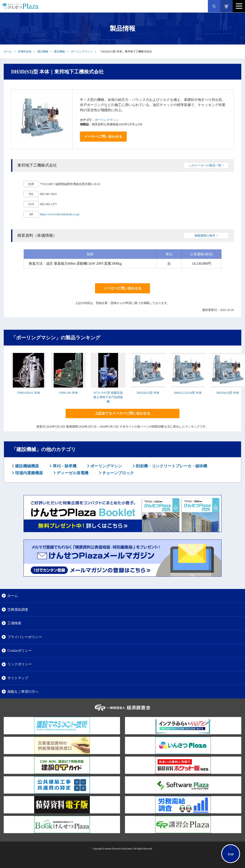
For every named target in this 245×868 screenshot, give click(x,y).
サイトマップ (18, 678)
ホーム (8, 51)
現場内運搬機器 (28, 473)
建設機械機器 (26, 466)
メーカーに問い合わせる (103, 137)
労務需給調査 (18, 609)
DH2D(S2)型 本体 (148, 393)
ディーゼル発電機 (72, 473)
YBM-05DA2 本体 (28, 393)
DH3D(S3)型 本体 (228, 393)
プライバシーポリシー (25, 637)
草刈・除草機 (64, 466)
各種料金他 (25, 51)
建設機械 (43, 51)
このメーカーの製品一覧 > (206, 165)
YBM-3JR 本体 (68, 393)
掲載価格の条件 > (206, 236)
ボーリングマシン (82, 51)
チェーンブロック (118, 473)
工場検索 (14, 623)
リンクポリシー (20, 664)
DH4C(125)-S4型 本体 (188, 393)
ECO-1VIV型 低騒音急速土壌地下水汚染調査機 (108, 397)
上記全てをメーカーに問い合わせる (122, 413)
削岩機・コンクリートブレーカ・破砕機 (171, 466)
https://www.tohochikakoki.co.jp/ (60, 214)
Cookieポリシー (20, 651)
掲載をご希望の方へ (23, 692)
